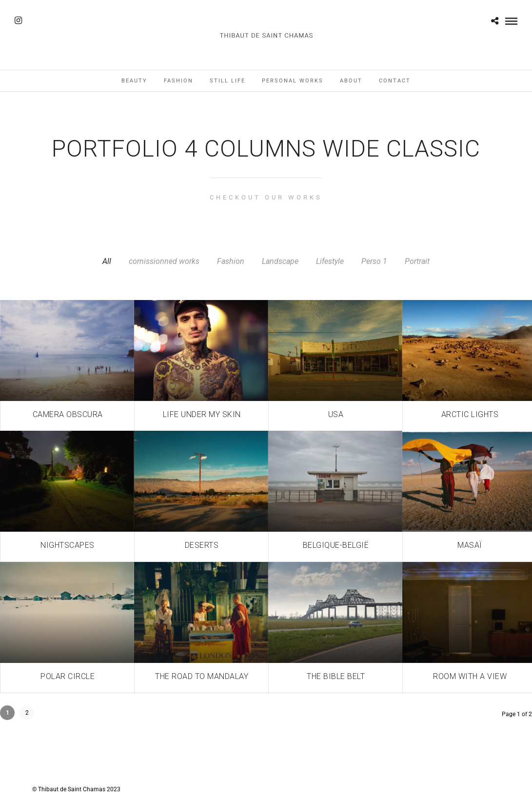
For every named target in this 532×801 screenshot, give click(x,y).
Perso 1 (374, 261)
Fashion (178, 81)
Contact (395, 81)
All (107, 261)
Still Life (227, 81)
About (351, 81)
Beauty (134, 81)
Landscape (280, 261)
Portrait (417, 261)
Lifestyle (330, 261)
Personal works (293, 81)
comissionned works (164, 261)
